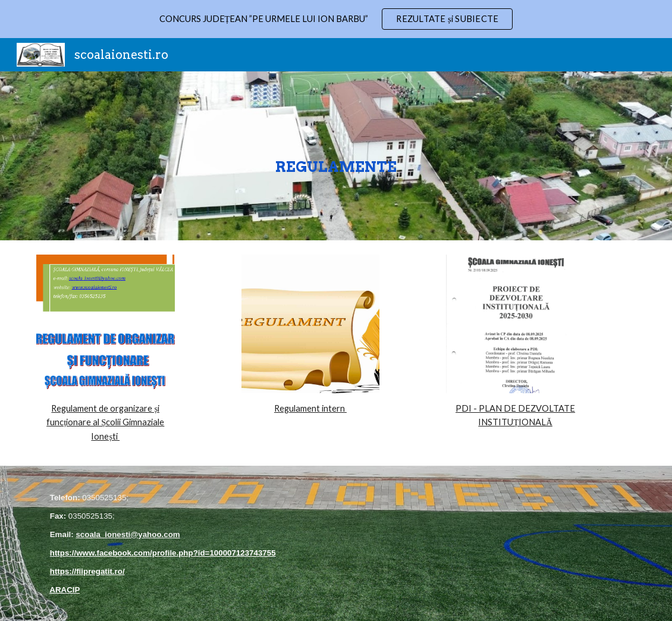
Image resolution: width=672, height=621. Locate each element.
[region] (336, 19)
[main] (336, 156)
